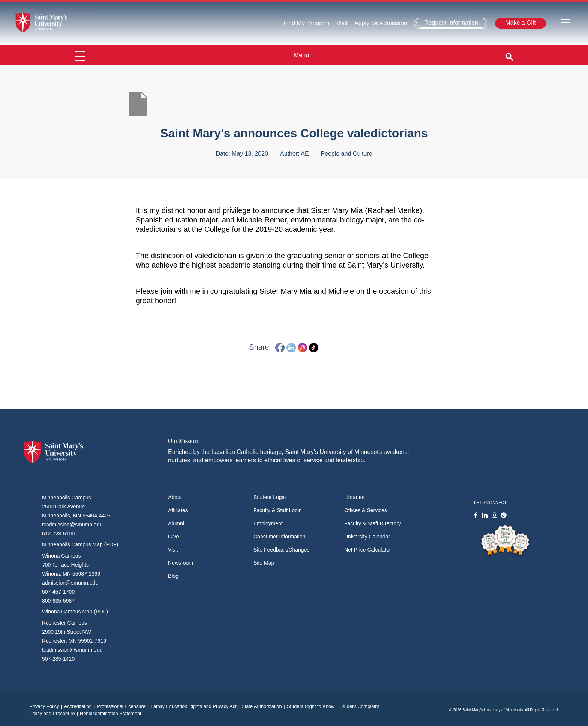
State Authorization (264, 706)
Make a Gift (520, 23)
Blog (173, 576)
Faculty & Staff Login (278, 510)
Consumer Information (280, 537)
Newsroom (181, 563)
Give (173, 537)
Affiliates (178, 510)
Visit (342, 23)
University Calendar (367, 537)
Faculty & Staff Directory (373, 523)
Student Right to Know (313, 706)
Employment (268, 523)
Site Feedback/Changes (281, 550)
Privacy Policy (47, 706)
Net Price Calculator (368, 550)
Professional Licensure (124, 706)
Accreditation (80, 706)
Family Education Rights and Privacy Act (196, 706)
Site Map (264, 563)
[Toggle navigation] (565, 19)
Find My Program (307, 23)
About (175, 497)
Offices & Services (366, 510)
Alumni (176, 523)
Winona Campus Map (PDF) (75, 612)
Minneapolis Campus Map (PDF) (80, 544)
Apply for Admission (381, 23)
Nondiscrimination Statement (111, 713)
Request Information (451, 23)
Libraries (354, 497)
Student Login (270, 497)
